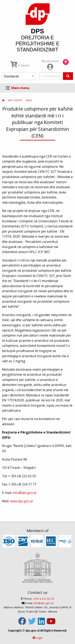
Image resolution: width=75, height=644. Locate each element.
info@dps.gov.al (24, 493)
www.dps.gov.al (21, 501)
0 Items (20, 65)
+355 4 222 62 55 (43, 599)
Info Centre (15, 100)
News (29, 100)
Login (39, 638)
